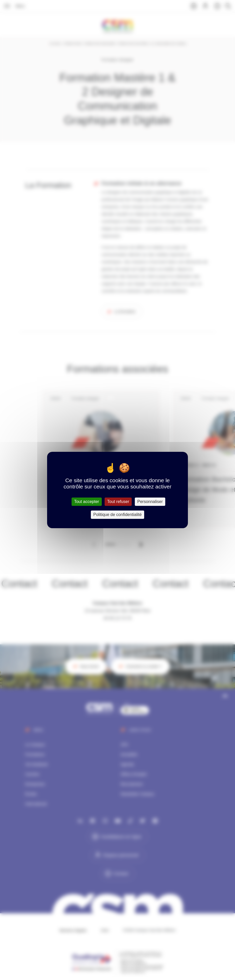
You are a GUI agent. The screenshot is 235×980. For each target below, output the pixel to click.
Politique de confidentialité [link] (118, 515)
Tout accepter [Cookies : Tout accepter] (87, 502)
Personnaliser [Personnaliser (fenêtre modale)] (150, 502)
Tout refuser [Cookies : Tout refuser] (118, 502)
